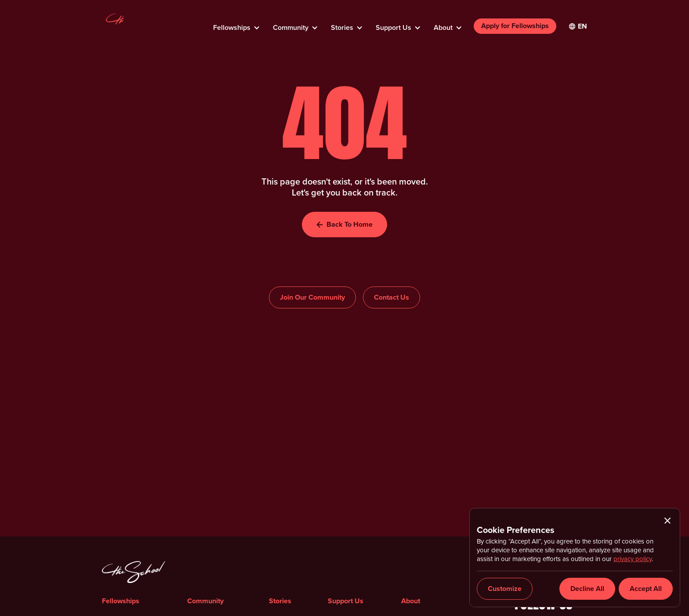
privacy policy (633, 559)
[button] (236, 25)
